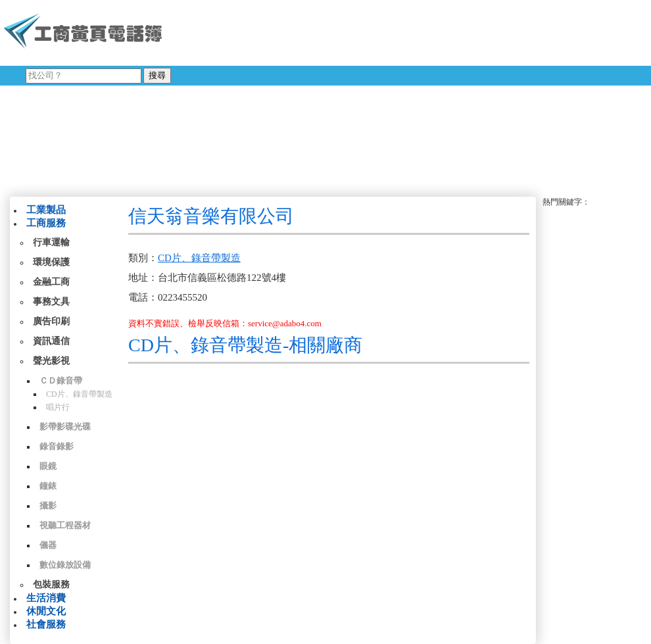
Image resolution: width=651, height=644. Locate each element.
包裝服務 (51, 584)
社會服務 (46, 624)
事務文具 (51, 302)
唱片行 (58, 407)
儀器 (48, 545)
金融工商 (51, 282)
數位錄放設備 (65, 565)
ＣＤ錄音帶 (61, 381)
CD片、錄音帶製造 (79, 394)
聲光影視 (51, 361)
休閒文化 (46, 611)
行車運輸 (51, 242)
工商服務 (46, 223)
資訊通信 (51, 341)
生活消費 (46, 598)
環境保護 (51, 262)
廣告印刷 (51, 321)
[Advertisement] (338, 95)
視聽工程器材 (65, 525)
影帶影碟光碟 (65, 427)
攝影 (48, 506)
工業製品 (46, 210)
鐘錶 (48, 486)
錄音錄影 (57, 446)
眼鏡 (48, 466)
